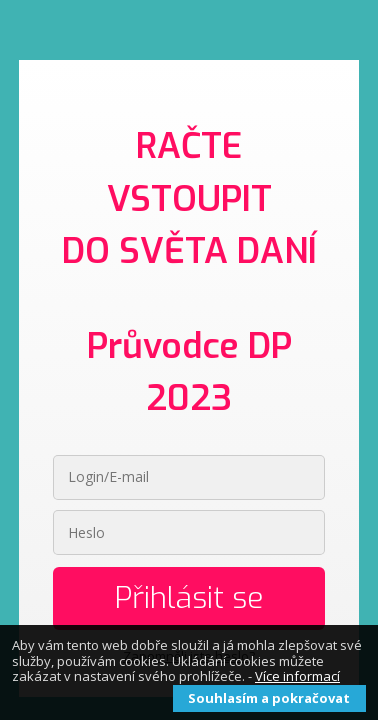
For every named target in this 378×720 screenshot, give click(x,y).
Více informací (297, 676)
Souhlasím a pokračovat (269, 698)
